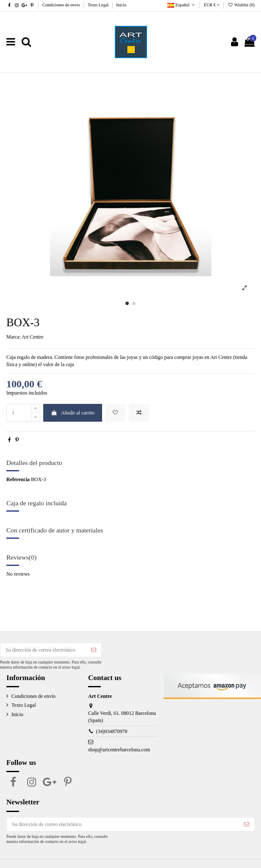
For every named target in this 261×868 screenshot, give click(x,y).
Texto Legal (99, 5)
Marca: (14, 337)
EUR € (212, 5)
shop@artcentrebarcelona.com (119, 750)
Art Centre (32, 337)
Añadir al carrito (73, 413)
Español (182, 5)
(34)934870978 (112, 731)
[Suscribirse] (94, 650)
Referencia (18, 479)
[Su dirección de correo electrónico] (43, 650)
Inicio (121, 5)
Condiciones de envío (62, 5)
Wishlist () (241, 5)
